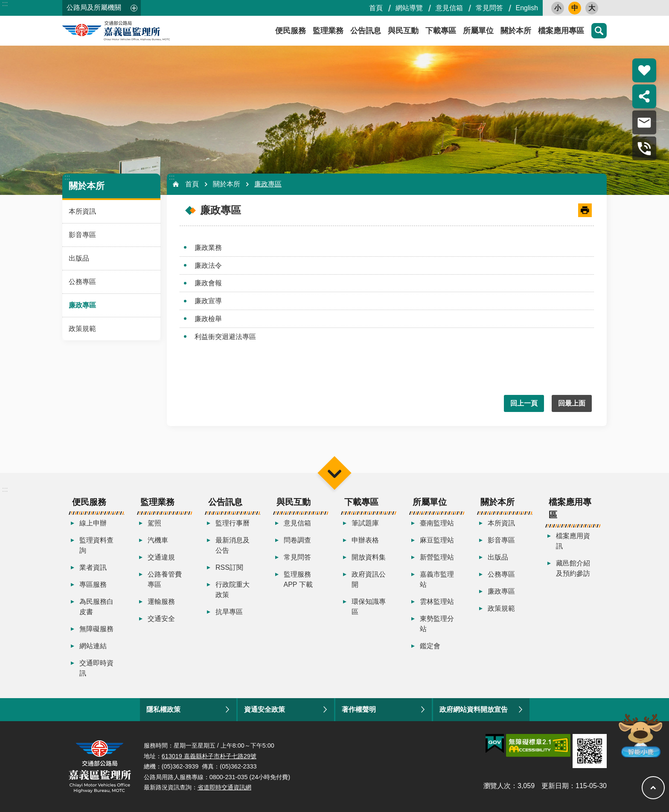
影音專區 (82, 235)
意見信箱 (449, 8)
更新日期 (555, 786)
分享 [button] (644, 96)
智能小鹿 (640, 735)
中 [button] (575, 8)
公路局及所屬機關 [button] (94, 7)
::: (5, 4)
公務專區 (82, 282)
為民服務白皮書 (96, 607)
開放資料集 (369, 557)
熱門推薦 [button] (644, 70)
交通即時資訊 (96, 668)
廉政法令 (208, 265)
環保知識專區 (369, 607)
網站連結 (93, 646)
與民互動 (403, 31)
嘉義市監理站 (437, 579)
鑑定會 (430, 646)
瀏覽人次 (497, 786)
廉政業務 (208, 248)
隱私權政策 (163, 709)
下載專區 (441, 31)
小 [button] (558, 8)
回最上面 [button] (572, 403)
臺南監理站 (437, 523)
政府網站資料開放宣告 (474, 709)
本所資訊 (82, 211)
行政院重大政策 (233, 590)
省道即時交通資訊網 (224, 787)
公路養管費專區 (165, 579)
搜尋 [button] (599, 31)
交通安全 (161, 619)
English (527, 8)
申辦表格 (365, 540)
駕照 (154, 523)
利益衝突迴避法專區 (225, 337)
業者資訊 (93, 567)
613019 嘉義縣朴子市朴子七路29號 (209, 756)
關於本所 (516, 31)
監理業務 (328, 31)
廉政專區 (82, 305)
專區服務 (93, 584)
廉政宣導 (208, 301)
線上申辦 (93, 523)
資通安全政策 (265, 709)
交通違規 (161, 557)
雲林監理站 (437, 602)
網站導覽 (409, 8)
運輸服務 (161, 602)
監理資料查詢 (96, 545)
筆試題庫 (365, 523)
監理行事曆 (233, 523)
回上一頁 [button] (524, 403)
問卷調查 (297, 540)
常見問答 (489, 8)
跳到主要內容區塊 (4, 4)
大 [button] (592, 8)
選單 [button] (334, 473)
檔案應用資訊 (573, 541)
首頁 (376, 8)
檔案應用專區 (561, 31)
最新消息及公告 (233, 545)
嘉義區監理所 (139, 31)
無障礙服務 (96, 629)
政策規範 (82, 329)
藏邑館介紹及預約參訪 (573, 568)
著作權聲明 (359, 709)
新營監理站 (437, 557)
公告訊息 (366, 31)
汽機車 (158, 540)
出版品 (79, 258)
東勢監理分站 (437, 624)
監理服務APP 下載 (298, 579)
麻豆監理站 (437, 540)
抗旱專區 (229, 612)
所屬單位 (478, 31)
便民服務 (291, 31)
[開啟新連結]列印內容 (585, 210)
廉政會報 (208, 283)
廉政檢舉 (208, 319)
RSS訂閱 (229, 567)
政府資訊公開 (369, 579)
